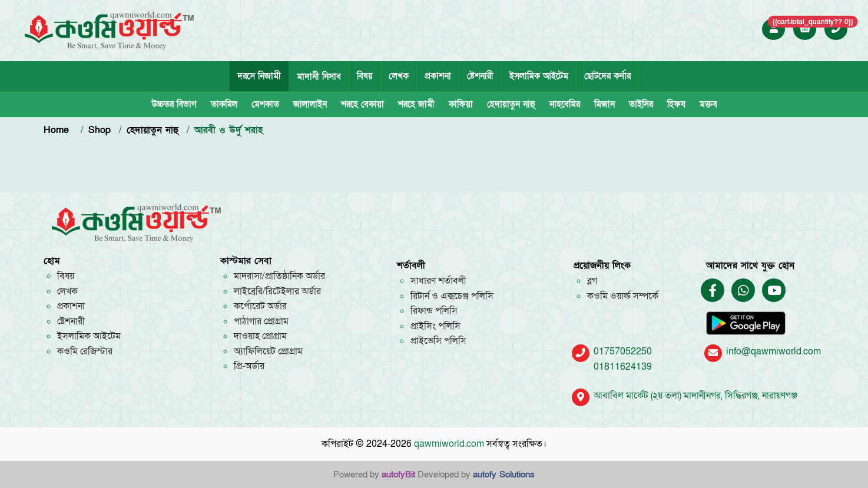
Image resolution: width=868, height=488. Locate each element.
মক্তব (708, 104)
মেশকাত (265, 104)
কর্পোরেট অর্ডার (260, 306)
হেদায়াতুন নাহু (511, 104)
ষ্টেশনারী (480, 76)
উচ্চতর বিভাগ (174, 104)
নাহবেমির (565, 104)
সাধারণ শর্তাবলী (438, 281)
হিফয (676, 104)
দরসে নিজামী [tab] (259, 76)
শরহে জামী (416, 104)
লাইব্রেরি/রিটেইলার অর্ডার (277, 291)
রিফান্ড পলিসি (434, 311)
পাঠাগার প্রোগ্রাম (261, 321)
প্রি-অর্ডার (249, 366)
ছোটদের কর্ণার (607, 76)
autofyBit (398, 474)
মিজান (604, 104)
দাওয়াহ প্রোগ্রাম (260, 336)
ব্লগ (592, 281)
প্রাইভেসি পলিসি (438, 341)
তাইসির (641, 104)
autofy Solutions (504, 474)
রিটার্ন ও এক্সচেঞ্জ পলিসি (452, 296)
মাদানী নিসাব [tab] (319, 77)
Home (58, 130)
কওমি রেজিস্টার (85, 351)
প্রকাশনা (438, 76)
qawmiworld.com (449, 444)
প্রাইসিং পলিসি (435, 326)
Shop (100, 130)
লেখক (399, 76)
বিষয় (365, 76)
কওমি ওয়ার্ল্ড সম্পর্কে (623, 296)
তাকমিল (224, 104)
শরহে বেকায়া (362, 104)
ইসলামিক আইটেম (539, 76)
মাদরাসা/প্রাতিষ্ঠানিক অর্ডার (279, 276)
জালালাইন (310, 104)
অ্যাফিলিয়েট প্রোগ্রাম (268, 351)
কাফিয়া (461, 104)
